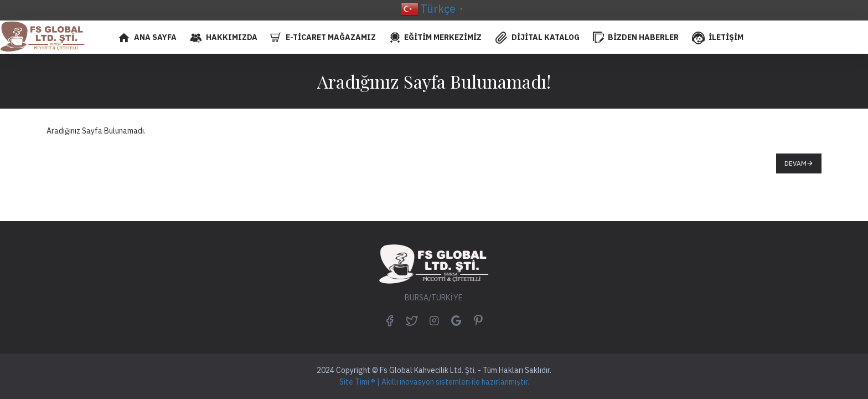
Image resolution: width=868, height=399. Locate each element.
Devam (795, 163)
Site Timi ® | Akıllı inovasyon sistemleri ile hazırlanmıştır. (434, 382)
